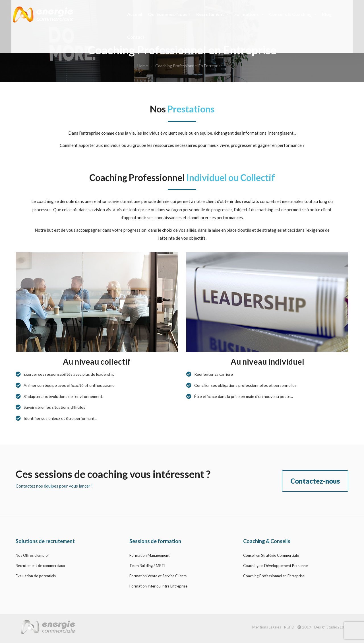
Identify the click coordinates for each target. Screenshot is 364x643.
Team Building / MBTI (147, 566)
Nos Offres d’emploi (32, 555)
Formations (245, 13)
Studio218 (335, 627)
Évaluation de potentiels (36, 576)
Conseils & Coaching (289, 13)
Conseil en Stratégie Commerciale (271, 555)
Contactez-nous (315, 481)
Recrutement (209, 13)
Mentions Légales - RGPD (273, 627)
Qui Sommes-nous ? (166, 13)
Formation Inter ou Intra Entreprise (158, 586)
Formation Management (149, 555)
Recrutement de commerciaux (40, 566)
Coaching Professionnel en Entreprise (274, 576)
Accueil (131, 13)
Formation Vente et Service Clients (158, 576)
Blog (323, 13)
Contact (132, 35)
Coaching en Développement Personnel (276, 566)
